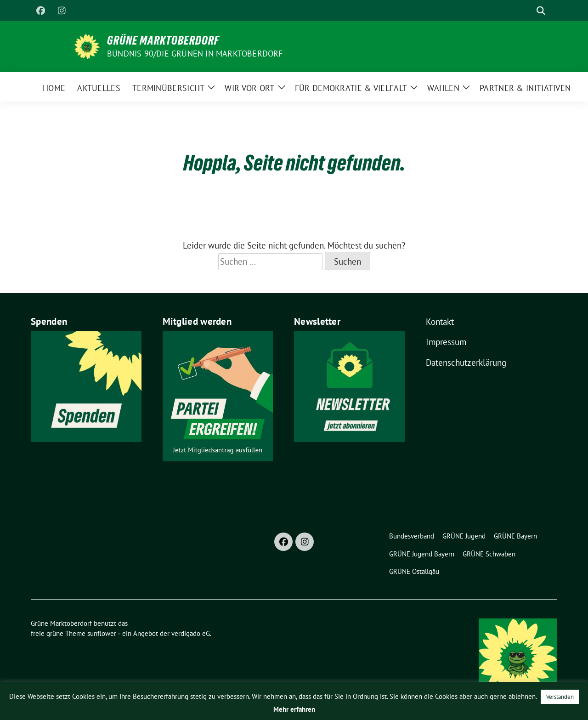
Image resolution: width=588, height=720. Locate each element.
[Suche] (528, 11)
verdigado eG (191, 633)
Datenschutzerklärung (466, 363)
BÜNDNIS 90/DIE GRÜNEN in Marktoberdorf (195, 54)
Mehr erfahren (294, 709)
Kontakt (440, 322)
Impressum (446, 342)
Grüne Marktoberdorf (163, 40)
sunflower (102, 633)
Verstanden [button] (560, 697)
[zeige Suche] (541, 11)
